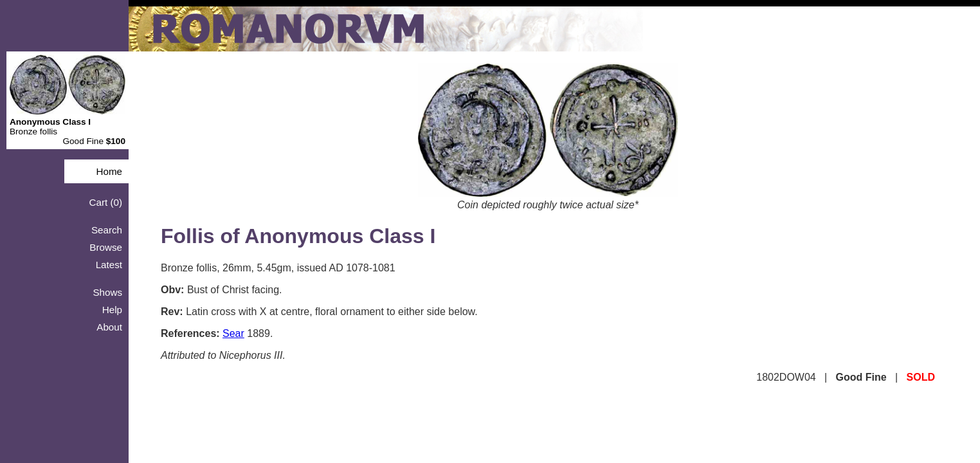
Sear (233, 333)
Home (109, 171)
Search (107, 230)
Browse (106, 247)
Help (112, 310)
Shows (107, 292)
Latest (109, 265)
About (109, 327)
